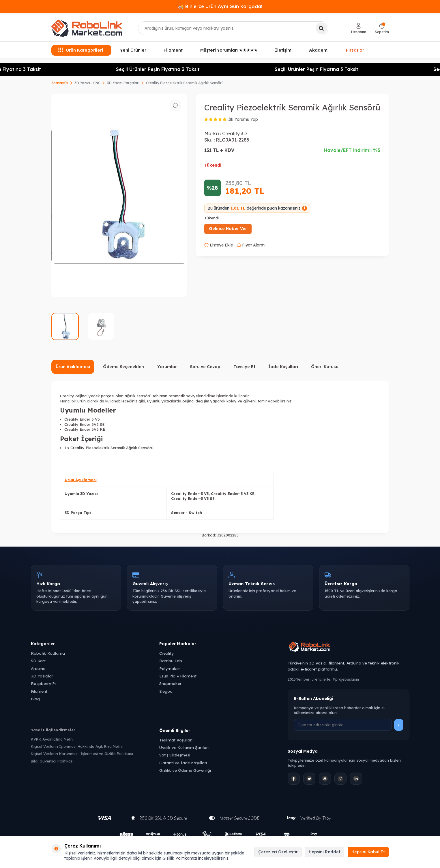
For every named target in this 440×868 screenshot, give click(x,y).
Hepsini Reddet (325, 852)
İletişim (283, 50)
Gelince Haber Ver (228, 229)
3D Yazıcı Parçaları (123, 83)
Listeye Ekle (219, 245)
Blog (35, 699)
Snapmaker (170, 683)
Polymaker (170, 668)
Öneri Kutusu (325, 367)
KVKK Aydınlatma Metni (52, 739)
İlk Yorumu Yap (243, 119)
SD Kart (38, 661)
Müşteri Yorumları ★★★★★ (229, 50)
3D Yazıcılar (42, 676)
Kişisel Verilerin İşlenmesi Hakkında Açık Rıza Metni (77, 746)
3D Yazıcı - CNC (87, 83)
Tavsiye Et (244, 367)
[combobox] (233, 28)
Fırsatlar (355, 50)
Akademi (319, 50)
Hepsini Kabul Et (368, 852)
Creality (166, 653)
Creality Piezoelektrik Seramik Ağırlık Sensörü (185, 83)
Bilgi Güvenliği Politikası (52, 761)
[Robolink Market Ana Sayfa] (348, 647)
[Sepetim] (382, 28)
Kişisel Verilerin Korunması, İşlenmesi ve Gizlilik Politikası (82, 754)
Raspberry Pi (43, 683)
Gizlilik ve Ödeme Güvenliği (185, 770)
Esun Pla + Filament (178, 676)
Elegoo (166, 691)
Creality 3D (234, 133)
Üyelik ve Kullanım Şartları (184, 747)
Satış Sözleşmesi (175, 755)
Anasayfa (60, 83)
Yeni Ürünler (133, 50)
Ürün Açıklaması (73, 367)
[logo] (87, 28)
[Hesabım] (359, 28)
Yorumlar (167, 367)
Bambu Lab (171, 661)
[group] (119, 196)
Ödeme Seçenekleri (124, 367)
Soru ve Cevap (205, 367)
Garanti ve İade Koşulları (183, 763)
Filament (173, 50)
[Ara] (321, 28)
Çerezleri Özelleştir (278, 852)
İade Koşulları (283, 367)
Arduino (38, 668)
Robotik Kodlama (48, 653)
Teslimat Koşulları (176, 740)
